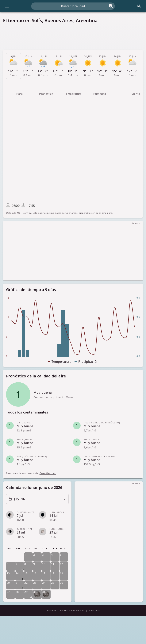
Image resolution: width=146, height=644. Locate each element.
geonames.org (104, 213)
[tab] (13, 66)
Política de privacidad (72, 611)
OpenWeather (48, 473)
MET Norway (24, 213)
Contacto (51, 611)
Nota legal (95, 611)
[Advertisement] (73, 37)
